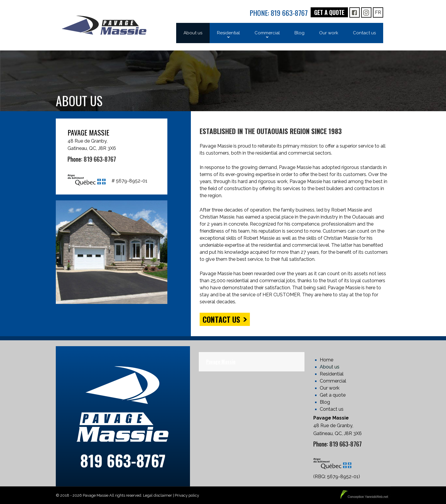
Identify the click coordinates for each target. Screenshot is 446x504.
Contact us (221, 319)
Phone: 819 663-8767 (279, 13)
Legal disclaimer (158, 495)
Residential (332, 374)
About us (330, 367)
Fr (378, 12)
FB (355, 12)
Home (326, 360)
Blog (325, 402)
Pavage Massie (221, 362)
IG (366, 12)
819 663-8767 (123, 460)
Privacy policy (187, 495)
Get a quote (329, 12)
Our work (330, 388)
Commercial (333, 381)
